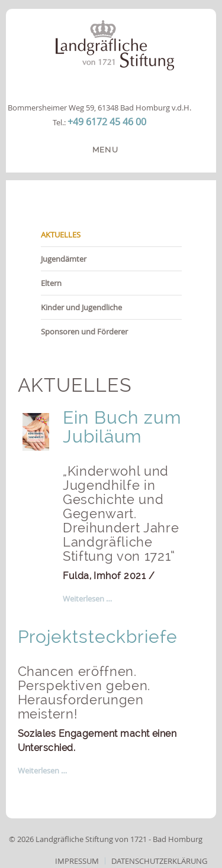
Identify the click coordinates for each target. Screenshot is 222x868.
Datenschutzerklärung (159, 861)
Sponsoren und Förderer (84, 331)
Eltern (51, 283)
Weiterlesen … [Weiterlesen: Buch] (87, 599)
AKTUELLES (61, 235)
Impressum (77, 861)
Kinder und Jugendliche (81, 307)
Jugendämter (64, 259)
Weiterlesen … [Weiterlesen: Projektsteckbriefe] (42, 771)
